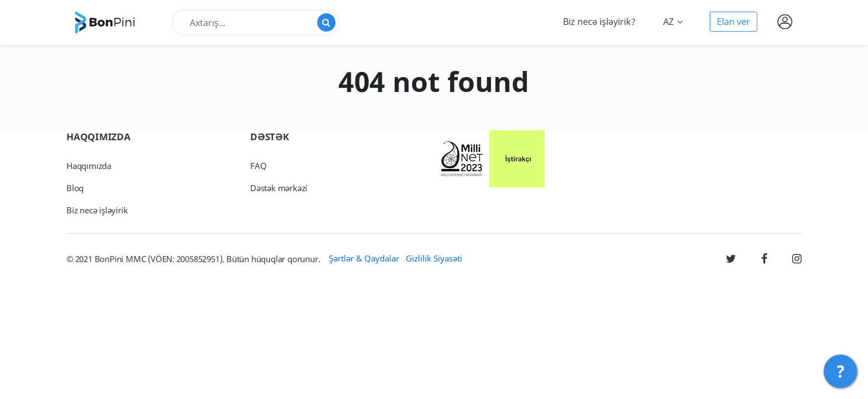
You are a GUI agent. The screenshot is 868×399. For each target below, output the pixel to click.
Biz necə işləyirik (97, 210)
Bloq (75, 188)
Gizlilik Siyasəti (434, 258)
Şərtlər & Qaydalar (364, 258)
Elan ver (733, 22)
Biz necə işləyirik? (599, 22)
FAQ (258, 166)
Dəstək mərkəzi (279, 188)
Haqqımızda (89, 166)
